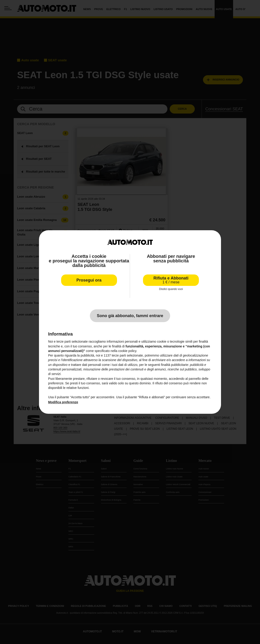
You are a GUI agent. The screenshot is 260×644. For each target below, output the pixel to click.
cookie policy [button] (127, 351)
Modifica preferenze (63, 402)
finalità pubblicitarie (175, 365)
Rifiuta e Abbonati (171, 280)
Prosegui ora (89, 280)
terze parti (119, 355)
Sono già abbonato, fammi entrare (130, 316)
